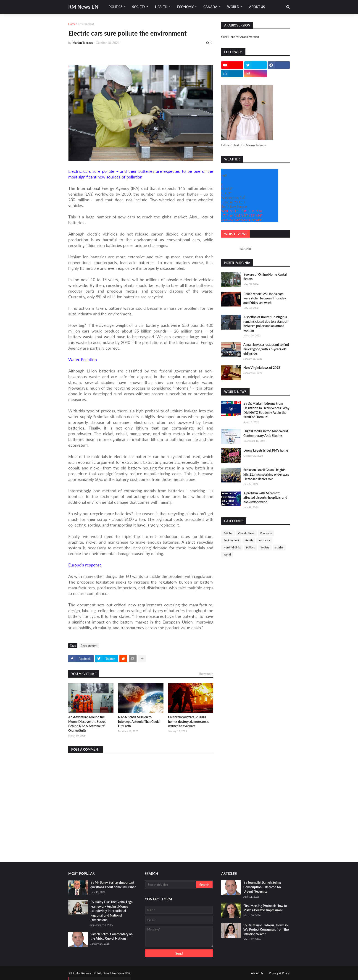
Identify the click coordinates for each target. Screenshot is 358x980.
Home (72, 24)
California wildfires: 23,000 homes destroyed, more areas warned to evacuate (188, 721)
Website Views (236, 234)
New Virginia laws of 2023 (262, 368)
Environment (86, 24)
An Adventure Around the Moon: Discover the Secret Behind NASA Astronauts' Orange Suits (87, 724)
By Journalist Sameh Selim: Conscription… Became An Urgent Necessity (262, 887)
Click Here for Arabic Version (240, 37)
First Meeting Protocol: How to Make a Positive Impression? (265, 908)
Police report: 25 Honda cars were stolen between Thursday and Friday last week (265, 298)
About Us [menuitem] (257, 7)
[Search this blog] (171, 885)
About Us (257, 973)
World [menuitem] (233, 7)
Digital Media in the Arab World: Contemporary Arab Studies (266, 433)
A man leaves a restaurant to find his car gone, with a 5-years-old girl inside (266, 349)
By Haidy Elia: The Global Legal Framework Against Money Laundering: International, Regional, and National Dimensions (112, 911)
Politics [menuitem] (116, 7)
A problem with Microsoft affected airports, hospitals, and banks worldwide (265, 498)
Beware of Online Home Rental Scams (265, 277)
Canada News (246, 533)
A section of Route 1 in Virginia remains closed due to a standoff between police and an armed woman (266, 324)
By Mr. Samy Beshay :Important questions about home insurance (113, 885)
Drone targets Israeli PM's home (266, 450)
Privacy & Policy (279, 973)
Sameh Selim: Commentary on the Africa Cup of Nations (112, 936)
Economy (266, 533)
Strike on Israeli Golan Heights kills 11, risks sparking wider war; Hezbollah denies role (266, 474)
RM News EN (83, 7)
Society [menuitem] (139, 7)
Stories (279, 547)
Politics (250, 547)
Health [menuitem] (161, 7)
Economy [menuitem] (185, 7)
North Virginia (232, 547)
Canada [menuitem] (210, 7)
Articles (228, 533)
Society (265, 547)
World (227, 554)
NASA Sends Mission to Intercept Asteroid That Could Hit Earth (139, 721)
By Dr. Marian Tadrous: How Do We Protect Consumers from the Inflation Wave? (266, 930)
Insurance (264, 540)
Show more (206, 674)
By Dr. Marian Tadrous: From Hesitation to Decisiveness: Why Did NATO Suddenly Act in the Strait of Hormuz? (266, 410)
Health (249, 540)
